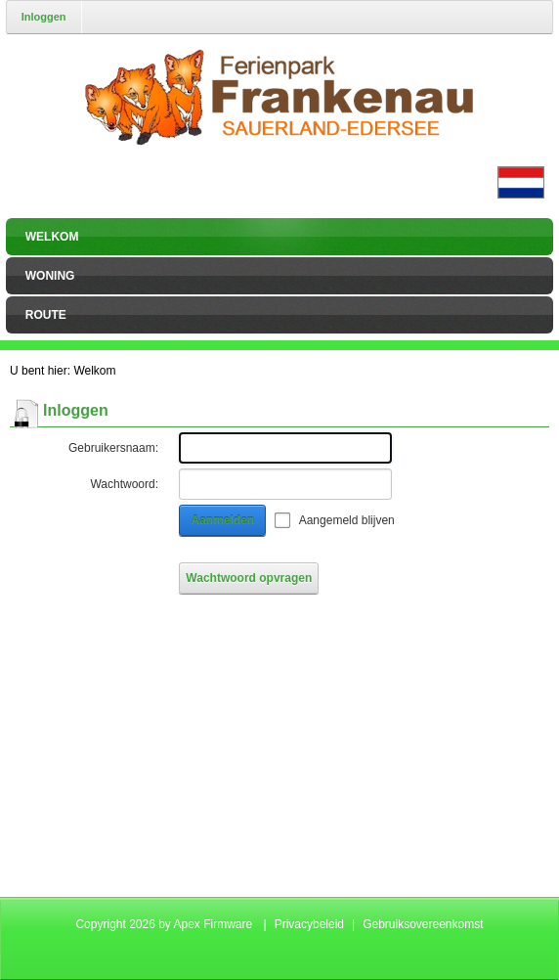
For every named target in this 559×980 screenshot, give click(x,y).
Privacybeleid (309, 924)
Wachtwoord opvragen (249, 578)
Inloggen (44, 17)
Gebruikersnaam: (113, 448)
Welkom (94, 371)
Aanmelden (223, 520)
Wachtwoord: (124, 484)
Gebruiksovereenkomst (423, 924)
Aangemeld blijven (347, 520)
